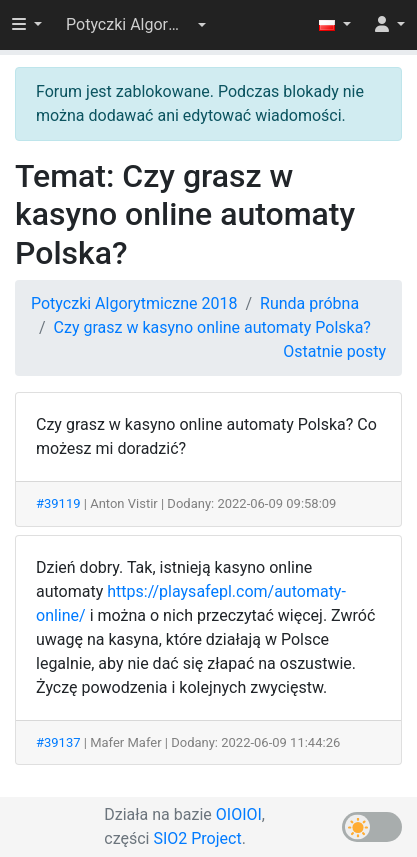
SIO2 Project (197, 838)
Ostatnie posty (334, 351)
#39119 (58, 503)
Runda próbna (309, 303)
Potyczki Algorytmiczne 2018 (134, 303)
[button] (136, 25)
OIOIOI (239, 814)
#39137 (58, 742)
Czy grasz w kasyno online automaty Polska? (212, 327)
